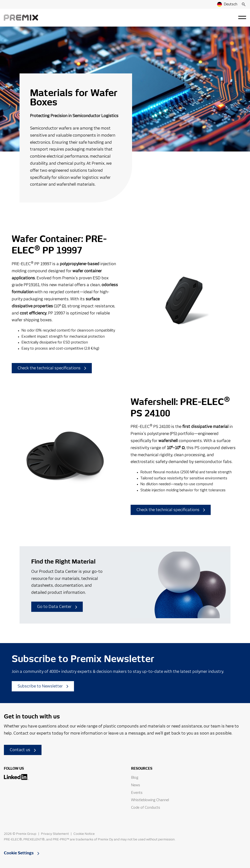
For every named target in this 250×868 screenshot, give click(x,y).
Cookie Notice (84, 834)
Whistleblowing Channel (150, 800)
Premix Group (26, 834)
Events (137, 793)
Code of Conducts (146, 808)
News (136, 785)
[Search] (244, 4)
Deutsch (227, 4)
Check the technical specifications (52, 368)
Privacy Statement (55, 834)
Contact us (23, 750)
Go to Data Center (57, 607)
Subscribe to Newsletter (43, 686)
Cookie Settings (22, 853)
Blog (135, 778)
